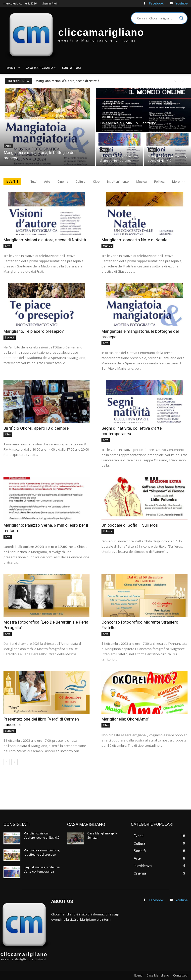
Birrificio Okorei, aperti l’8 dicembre (36, 428)
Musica (142, 182)
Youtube (182, 3)
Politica (159, 182)
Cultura (108, 117)
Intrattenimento (118, 182)
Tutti (34, 182)
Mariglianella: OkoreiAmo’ (125, 719)
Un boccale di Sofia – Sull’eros (130, 525)
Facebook (156, 3)
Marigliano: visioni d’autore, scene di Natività (67, 81)
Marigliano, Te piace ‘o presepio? (34, 331)
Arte (8, 146)
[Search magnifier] (182, 18)
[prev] (175, 81)
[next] (183, 81)
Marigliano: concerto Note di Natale (134, 240)
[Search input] (157, 18)
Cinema (63, 182)
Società (10, 337)
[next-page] (15, 762)
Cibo (96, 182)
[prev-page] (7, 762)
